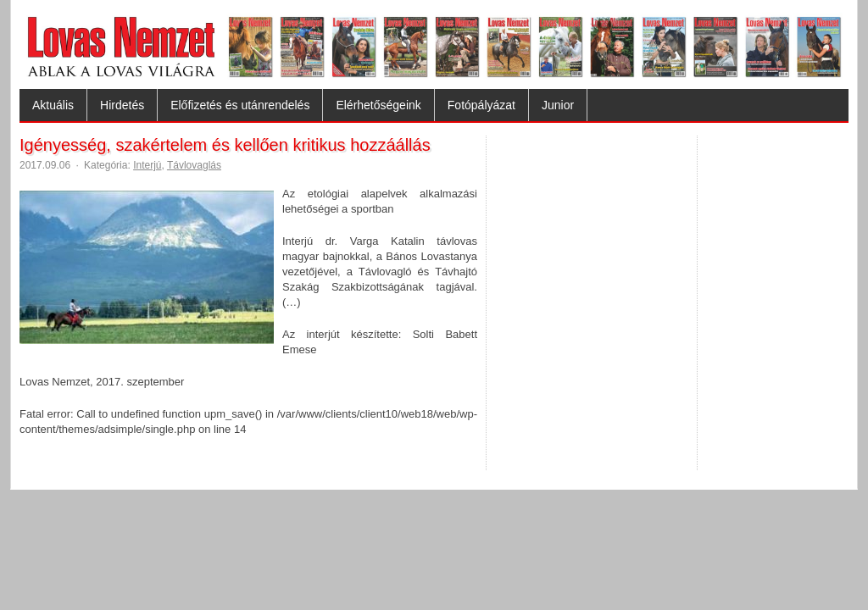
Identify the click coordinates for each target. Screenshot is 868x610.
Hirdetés (122, 105)
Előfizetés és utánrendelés (240, 105)
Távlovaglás (194, 165)
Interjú (147, 165)
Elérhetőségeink (378, 105)
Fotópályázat (481, 105)
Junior (558, 105)
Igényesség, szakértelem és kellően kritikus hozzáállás (225, 145)
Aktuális (53, 105)
